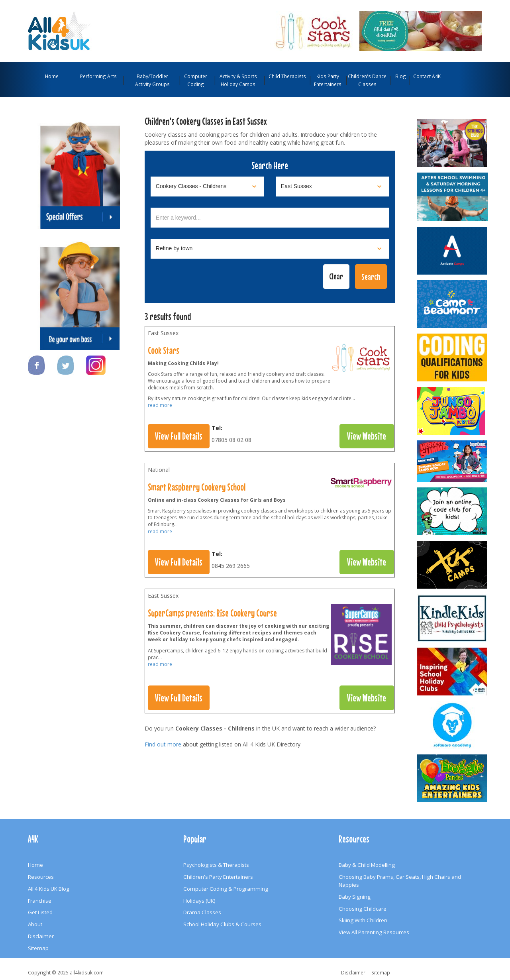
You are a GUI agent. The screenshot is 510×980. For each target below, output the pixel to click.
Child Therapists (287, 76)
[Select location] (332, 187)
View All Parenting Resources (374, 932)
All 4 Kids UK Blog (49, 889)
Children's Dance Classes (367, 80)
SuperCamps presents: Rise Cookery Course (212, 613)
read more (160, 405)
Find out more (163, 744)
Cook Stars (164, 350)
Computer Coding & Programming (226, 889)
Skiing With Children (363, 920)
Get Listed (40, 912)
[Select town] (270, 249)
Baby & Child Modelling (367, 865)
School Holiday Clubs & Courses (222, 924)
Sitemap (38, 948)
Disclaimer (41, 936)
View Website (367, 436)
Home (52, 76)
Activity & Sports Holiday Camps (238, 80)
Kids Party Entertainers (328, 80)
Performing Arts (98, 76)
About (35, 924)
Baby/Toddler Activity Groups (152, 80)
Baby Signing (355, 897)
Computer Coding (196, 80)
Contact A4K (427, 76)
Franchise (40, 901)
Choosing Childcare (363, 909)
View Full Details (179, 436)
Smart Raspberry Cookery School (197, 487)
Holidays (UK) (199, 901)
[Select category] (207, 187)
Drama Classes (202, 912)
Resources (41, 877)
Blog (401, 76)
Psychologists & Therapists (216, 865)
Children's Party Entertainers (218, 877)
